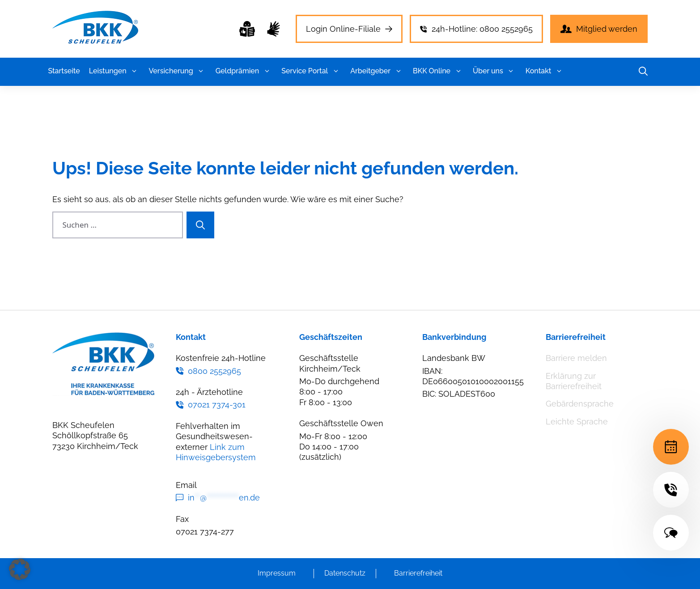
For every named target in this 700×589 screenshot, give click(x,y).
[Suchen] (200, 225)
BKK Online (438, 71)
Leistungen (115, 71)
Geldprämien (244, 71)
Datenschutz (345, 573)
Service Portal (311, 71)
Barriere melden (576, 358)
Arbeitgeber (377, 71)
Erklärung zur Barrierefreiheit (574, 381)
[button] (134, 71)
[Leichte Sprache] (247, 29)
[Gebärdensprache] (274, 29)
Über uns (495, 71)
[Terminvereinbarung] (671, 447)
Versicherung (178, 71)
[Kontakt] (671, 533)
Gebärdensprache (580, 404)
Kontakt (545, 71)
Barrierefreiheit (418, 573)
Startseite (64, 71)
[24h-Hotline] (671, 490)
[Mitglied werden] (599, 29)
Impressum (277, 573)
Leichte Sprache (577, 422)
